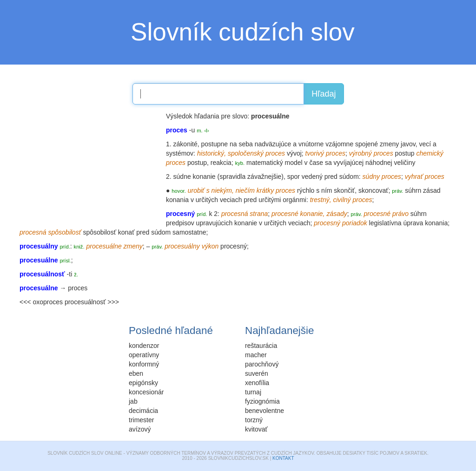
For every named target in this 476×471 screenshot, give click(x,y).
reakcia (221, 163)
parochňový (262, 364)
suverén (257, 373)
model (294, 163)
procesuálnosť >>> (92, 302)
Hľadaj (324, 94)
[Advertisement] (89, 170)
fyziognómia (262, 401)
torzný (254, 420)
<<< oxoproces (41, 302)
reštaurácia (261, 346)
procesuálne (104, 246)
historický (211, 153)
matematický (265, 163)
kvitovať (256, 429)
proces (78, 288)
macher (256, 355)
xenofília (257, 383)
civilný (342, 200)
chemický (430, 153)
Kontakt (283, 458)
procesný (234, 246)
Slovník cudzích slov (243, 32)
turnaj (253, 392)
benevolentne (264, 411)
